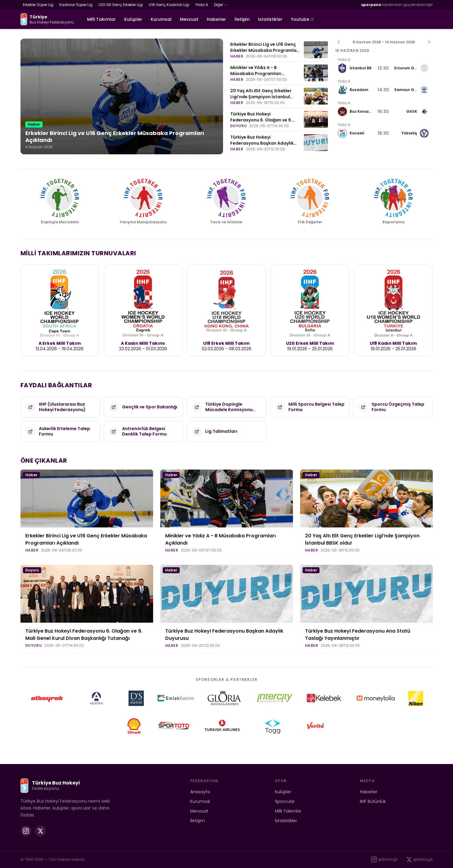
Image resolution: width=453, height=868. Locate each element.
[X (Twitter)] (40, 831)
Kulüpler (133, 19)
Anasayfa (200, 792)
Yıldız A (202, 5)
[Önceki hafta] (339, 42)
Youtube (302, 19)
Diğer (221, 5)
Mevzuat (189, 19)
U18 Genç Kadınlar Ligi (169, 5)
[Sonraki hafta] (429, 42)
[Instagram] (26, 831)
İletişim (242, 19)
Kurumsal (161, 19)
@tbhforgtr (384, 860)
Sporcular (285, 801)
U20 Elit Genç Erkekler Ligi (121, 5)
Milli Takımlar (101, 19)
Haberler (216, 19)
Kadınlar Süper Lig (76, 5)
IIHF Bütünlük (373, 801)
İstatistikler (270, 19)
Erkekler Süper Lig (38, 5)
